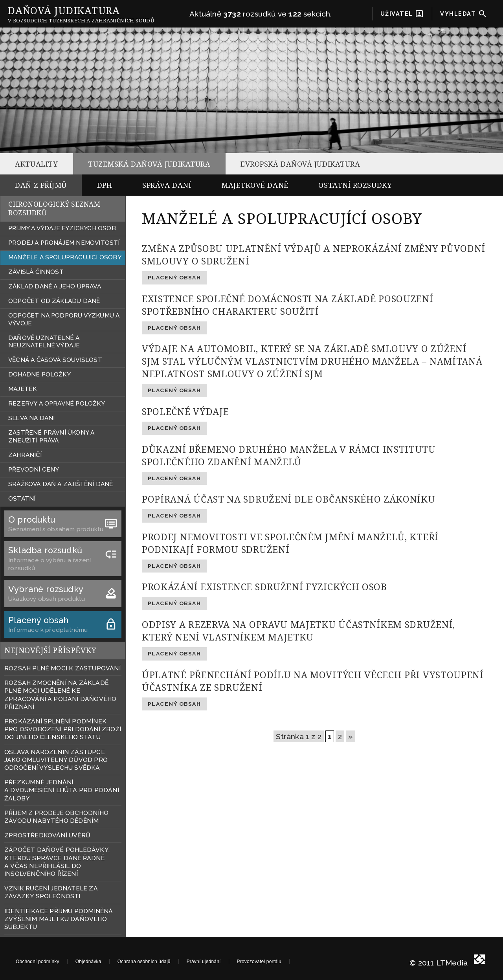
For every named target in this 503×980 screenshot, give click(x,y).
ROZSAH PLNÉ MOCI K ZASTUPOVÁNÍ (62, 668)
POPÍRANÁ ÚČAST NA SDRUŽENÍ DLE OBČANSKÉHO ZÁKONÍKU (289, 499)
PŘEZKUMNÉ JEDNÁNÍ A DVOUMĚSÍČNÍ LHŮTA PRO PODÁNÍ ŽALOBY (62, 790)
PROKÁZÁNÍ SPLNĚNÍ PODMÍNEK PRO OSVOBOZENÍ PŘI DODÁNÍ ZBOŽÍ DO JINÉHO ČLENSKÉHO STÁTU (63, 729)
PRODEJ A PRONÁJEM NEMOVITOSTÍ (64, 243)
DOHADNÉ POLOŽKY (39, 374)
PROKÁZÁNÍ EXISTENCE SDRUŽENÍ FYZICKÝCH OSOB (264, 587)
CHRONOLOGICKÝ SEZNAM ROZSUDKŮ (54, 209)
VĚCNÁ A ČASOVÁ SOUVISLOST (55, 360)
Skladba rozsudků (63, 551)
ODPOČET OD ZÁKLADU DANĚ (54, 301)
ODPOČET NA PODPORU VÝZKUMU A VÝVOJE (64, 319)
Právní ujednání (204, 962)
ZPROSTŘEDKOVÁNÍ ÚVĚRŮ (47, 835)
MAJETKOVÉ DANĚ (255, 185)
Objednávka (88, 962)
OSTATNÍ (22, 499)
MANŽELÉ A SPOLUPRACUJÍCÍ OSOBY (65, 257)
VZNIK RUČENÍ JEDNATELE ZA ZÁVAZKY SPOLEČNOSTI (51, 892)
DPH (105, 185)
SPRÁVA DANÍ (167, 185)
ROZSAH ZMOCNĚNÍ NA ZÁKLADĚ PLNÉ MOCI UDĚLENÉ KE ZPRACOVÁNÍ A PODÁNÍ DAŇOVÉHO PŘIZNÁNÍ (60, 695)
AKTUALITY (36, 164)
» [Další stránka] (350, 736)
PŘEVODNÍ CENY (34, 470)
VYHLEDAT (464, 14)
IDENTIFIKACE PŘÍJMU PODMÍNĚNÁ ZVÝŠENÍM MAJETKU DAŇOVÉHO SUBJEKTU (59, 919)
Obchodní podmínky (38, 962)
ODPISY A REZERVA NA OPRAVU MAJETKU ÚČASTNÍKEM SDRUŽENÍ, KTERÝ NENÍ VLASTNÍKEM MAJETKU (298, 631)
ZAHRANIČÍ (25, 455)
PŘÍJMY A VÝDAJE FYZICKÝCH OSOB (62, 228)
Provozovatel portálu (259, 962)
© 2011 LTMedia (439, 961)
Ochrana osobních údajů (144, 962)
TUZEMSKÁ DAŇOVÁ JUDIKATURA (149, 164)
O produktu (63, 520)
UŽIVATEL (402, 14)
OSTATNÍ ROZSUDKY (355, 185)
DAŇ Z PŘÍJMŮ (41, 185)
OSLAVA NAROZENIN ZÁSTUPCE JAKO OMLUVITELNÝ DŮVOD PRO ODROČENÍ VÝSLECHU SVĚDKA (56, 760)
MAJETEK (22, 389)
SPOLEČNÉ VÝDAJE (185, 411)
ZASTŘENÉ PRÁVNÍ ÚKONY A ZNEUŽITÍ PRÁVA (51, 437)
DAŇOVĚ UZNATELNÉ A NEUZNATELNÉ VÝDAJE (44, 342)
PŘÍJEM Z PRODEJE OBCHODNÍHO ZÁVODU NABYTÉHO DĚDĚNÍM (56, 817)
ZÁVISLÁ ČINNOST (36, 272)
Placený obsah (63, 621)
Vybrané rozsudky (63, 590)
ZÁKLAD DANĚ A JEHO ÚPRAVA (55, 286)
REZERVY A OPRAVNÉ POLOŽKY (57, 404)
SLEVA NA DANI (32, 418)
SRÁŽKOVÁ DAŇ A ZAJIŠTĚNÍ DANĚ (61, 484)
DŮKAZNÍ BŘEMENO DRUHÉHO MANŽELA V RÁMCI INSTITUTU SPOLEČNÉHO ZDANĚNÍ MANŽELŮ (289, 455)
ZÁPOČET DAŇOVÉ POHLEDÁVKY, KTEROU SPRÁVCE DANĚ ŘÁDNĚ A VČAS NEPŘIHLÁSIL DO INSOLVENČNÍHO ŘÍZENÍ (57, 862)
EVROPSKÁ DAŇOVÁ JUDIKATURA (300, 164)
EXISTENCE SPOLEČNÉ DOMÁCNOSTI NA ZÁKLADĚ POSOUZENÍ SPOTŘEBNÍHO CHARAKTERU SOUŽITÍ (288, 305)
